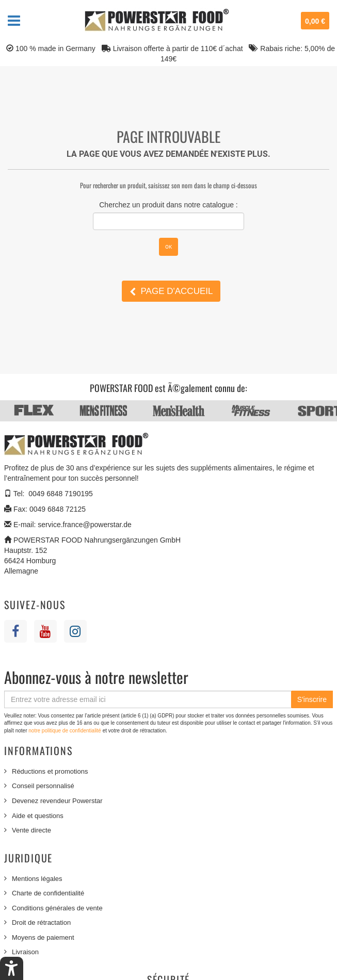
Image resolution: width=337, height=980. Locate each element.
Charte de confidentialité (48, 893)
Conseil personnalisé (43, 786)
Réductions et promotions (50, 771)
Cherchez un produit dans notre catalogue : (168, 205)
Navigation (14, 21)
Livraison (25, 952)
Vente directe (31, 830)
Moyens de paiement (43, 937)
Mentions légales (37, 879)
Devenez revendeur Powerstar (57, 801)
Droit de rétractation (41, 922)
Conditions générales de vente (57, 908)
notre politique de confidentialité (65, 731)
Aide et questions (38, 816)
